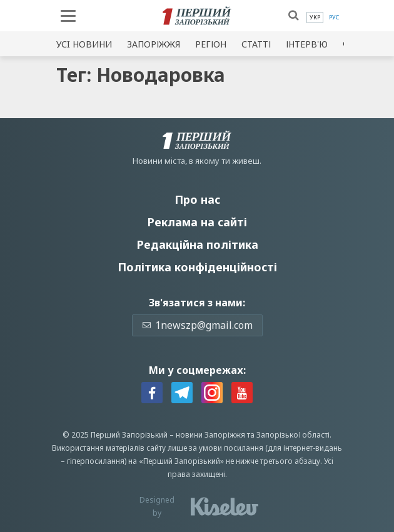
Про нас (197, 199)
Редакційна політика (197, 244)
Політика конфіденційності (197, 267)
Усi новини (84, 44)
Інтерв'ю (307, 44)
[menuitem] (315, 18)
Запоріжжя (154, 44)
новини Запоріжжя (210, 435)
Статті (256, 44)
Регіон (211, 44)
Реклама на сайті (197, 222)
